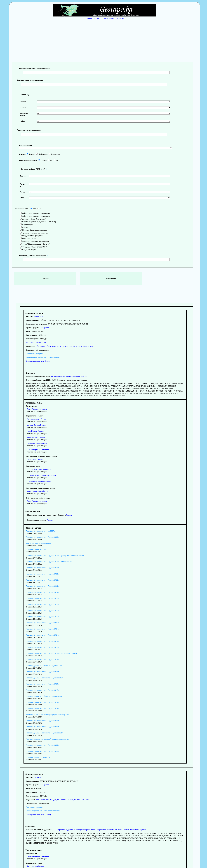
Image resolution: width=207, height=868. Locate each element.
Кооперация (44, 328)
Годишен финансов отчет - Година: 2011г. (43, 574)
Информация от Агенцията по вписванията (43, 357)
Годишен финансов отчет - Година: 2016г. (43, 684)
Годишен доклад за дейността (38, 757)
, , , (65, 346)
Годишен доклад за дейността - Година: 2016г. (45, 678)
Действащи (42, 154)
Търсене (89, 18)
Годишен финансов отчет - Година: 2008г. (43, 537)
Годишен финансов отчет (36, 549)
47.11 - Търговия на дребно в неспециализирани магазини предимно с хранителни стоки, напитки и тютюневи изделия (99, 830)
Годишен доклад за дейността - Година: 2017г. (45, 696)
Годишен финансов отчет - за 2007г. (40, 531)
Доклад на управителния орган (38, 543)
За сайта (97, 18)
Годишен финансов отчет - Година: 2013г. (43, 598)
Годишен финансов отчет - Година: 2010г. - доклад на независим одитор (55, 556)
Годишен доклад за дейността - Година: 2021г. (45, 733)
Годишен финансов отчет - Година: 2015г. (43, 647)
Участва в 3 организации (36, 343)
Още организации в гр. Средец (38, 815)
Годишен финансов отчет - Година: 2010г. (43, 568)
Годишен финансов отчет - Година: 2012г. (43, 586)
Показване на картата (35, 354)
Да (50, 160)
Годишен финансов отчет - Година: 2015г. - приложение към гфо (52, 653)
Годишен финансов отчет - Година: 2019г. (43, 702)
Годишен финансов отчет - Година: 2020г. (43, 721)
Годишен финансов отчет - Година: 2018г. (43, 672)
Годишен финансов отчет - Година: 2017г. (43, 690)
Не (56, 160)
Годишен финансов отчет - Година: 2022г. (43, 745)
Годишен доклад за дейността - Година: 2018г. (45, 666)
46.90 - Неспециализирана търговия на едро (69, 376)
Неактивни (54, 154)
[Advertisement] (105, 40)
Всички (31, 154)
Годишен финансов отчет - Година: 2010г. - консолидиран (49, 562)
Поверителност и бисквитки (113, 18)
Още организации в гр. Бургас (38, 361)
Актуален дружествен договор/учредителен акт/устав (47, 715)
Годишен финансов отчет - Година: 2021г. (43, 727)
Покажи (69, 515)
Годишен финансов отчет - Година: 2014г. (43, 623)
